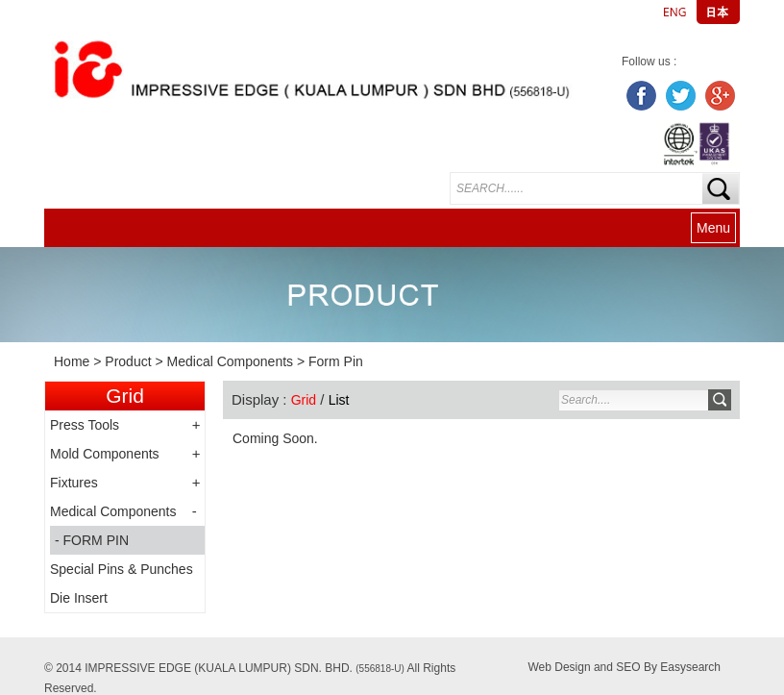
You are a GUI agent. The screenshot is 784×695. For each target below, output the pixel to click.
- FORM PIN (92, 540)
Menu (713, 228)
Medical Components (231, 361)
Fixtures (74, 483)
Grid (304, 400)
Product (128, 361)
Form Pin (336, 361)
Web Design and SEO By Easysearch (624, 667)
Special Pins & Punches (122, 569)
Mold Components (105, 454)
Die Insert (79, 598)
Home (72, 361)
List (339, 400)
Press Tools (85, 425)
